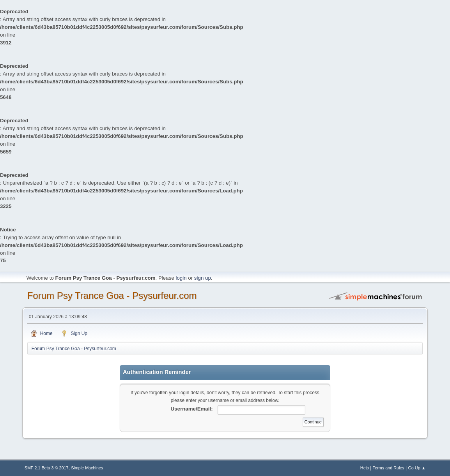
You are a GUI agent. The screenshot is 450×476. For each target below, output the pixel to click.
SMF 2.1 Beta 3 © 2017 (47, 468)
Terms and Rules (389, 468)
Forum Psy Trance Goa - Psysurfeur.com (112, 295)
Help (365, 468)
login (181, 278)
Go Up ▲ (417, 468)
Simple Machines (87, 468)
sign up (203, 278)
